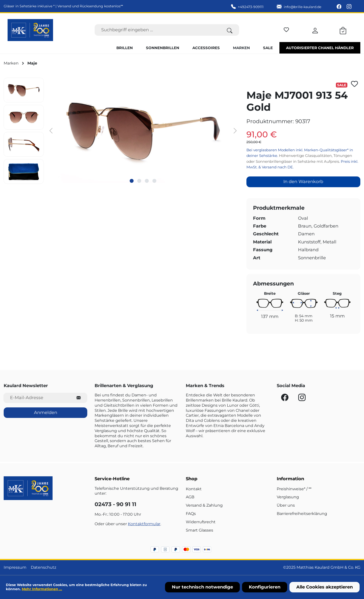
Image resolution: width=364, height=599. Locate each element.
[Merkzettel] (286, 29)
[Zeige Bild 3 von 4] (147, 181)
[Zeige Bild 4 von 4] (154, 181)
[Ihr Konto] (315, 30)
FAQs (191, 514)
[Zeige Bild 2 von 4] (139, 181)
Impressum (15, 567)
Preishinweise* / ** (294, 489)
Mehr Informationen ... (42, 589)
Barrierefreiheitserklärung (302, 514)
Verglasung (288, 497)
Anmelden (46, 413)
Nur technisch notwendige (202, 587)
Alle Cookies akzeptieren (325, 587)
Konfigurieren (265, 587)
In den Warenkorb (303, 182)
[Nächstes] (235, 130)
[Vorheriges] (51, 130)
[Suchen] (230, 30)
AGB (190, 497)
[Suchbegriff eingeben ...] (158, 30)
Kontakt (194, 489)
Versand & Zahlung (204, 505)
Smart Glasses (199, 530)
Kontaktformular (144, 524)
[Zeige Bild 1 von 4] (132, 181)
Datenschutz (44, 567)
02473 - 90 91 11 (116, 504)
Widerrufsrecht (201, 522)
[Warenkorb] (343, 30)
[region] (121, 131)
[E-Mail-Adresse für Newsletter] (37, 398)
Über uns (286, 505)
